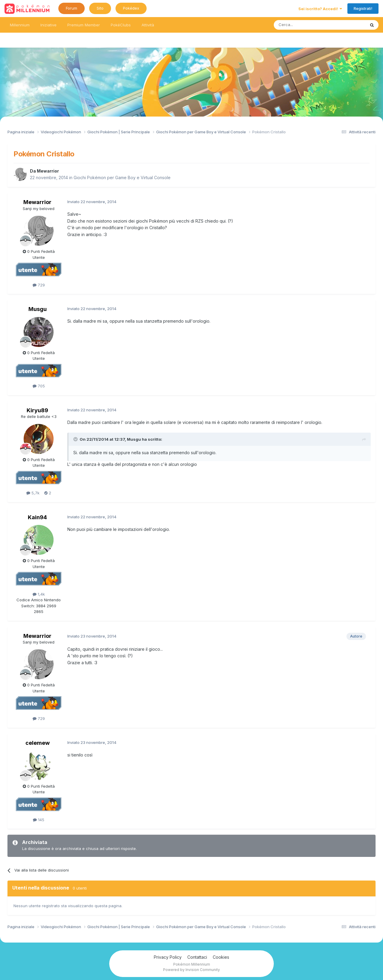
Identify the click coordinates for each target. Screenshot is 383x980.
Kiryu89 (37, 410)
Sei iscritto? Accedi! (320, 9)
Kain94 (37, 517)
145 (39, 820)
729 (39, 285)
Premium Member (84, 25)
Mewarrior (48, 171)
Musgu (38, 309)
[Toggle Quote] (76, 439)
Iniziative (48, 25)
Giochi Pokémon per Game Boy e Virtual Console (122, 178)
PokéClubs (121, 25)
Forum (72, 8)
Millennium (20, 25)
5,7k (33, 493)
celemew (38, 743)
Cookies (221, 957)
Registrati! (363, 8)
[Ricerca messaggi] (305, 25)
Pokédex (131, 8)
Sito (100, 8)
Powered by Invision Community (191, 970)
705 (39, 386)
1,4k (39, 594)
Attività (148, 25)
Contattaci (197, 957)
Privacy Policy (168, 957)
